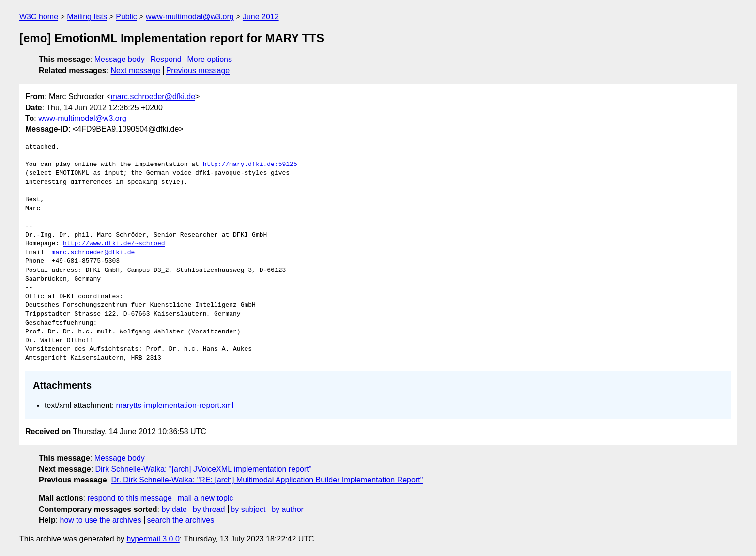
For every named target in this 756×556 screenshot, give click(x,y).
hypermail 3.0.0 (153, 539)
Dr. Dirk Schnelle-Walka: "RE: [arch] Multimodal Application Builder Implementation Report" (267, 480)
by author (287, 509)
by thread (209, 509)
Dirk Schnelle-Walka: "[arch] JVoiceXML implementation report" (204, 469)
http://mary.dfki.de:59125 (250, 165)
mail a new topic (206, 498)
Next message (136, 70)
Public (126, 17)
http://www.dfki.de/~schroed (114, 244)
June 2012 (261, 17)
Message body (120, 59)
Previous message (198, 70)
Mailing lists (87, 17)
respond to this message (129, 498)
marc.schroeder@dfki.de (153, 97)
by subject (248, 509)
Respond (166, 59)
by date (174, 509)
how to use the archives (101, 520)
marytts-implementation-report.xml (175, 405)
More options (210, 59)
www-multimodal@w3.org (190, 17)
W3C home (39, 17)
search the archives (181, 520)
